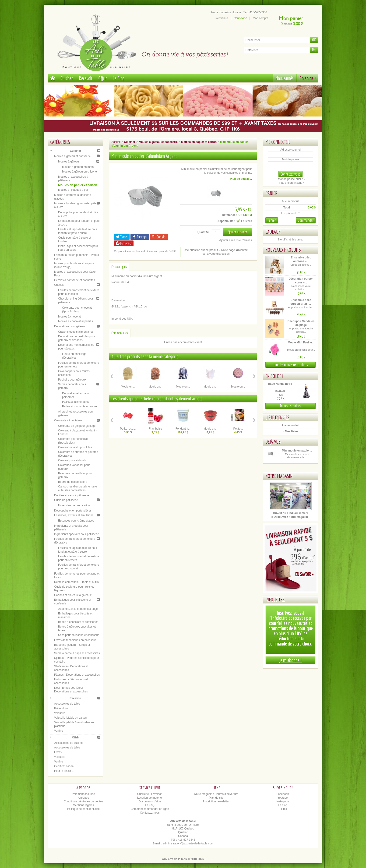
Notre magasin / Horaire (226, 12)
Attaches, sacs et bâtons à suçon (79, 609)
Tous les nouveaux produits (291, 365)
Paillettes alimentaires (76, 402)
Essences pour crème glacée (76, 521)
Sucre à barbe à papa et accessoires (77, 653)
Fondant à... (183, 429)
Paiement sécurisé (83, 794)
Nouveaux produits (283, 250)
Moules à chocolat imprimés (76, 321)
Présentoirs (61, 708)
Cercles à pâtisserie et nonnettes (75, 280)
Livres (58, 752)
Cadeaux (273, 232)
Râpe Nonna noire (280, 384)
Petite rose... (128, 429)
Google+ (159, 237)
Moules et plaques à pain (74, 190)
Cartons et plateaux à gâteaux (73, 595)
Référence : (230, 215)
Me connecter (278, 142)
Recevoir (86, 78)
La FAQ (150, 805)
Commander (306, 220)
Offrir (103, 78)
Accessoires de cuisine (68, 743)
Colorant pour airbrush (72, 460)
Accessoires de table (67, 704)
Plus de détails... (241, 179)
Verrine (59, 731)
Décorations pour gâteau (69, 326)
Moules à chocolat (69, 317)
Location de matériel (150, 798)
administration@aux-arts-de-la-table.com (188, 843)
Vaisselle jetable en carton (70, 718)
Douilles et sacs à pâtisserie (72, 495)
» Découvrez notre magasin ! (290, 517)
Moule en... (128, 387)
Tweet (122, 237)
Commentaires (120, 333)
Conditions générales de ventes (83, 801)
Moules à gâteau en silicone (79, 172)
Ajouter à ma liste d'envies (236, 240)
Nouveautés (285, 78)
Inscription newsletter (216, 801)
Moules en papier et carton (78, 185)
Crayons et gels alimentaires (76, 332)
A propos (83, 798)
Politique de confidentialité (83, 809)
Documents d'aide (150, 801)
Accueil (116, 142)
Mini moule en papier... (297, 451)
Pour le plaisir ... (64, 771)
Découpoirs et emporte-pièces (73, 511)
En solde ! (308, 78)
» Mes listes (290, 431)
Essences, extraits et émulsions (74, 515)
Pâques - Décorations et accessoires (77, 675)
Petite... (238, 429)
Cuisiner (67, 78)
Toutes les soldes (290, 406)
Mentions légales (83, 805)
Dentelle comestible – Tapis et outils (76, 582)
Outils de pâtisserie (66, 500)
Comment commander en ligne (150, 809)
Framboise (155, 429)
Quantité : (204, 232)
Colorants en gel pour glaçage (77, 426)
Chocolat (60, 285)
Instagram (283, 801)
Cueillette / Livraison (150, 794)
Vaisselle (60, 713)
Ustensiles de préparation (74, 505)
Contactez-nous (150, 813)
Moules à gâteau (69, 162)
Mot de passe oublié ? (292, 179)
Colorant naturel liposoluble (75, 447)
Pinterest (124, 243)
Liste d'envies (278, 417)
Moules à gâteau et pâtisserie (72, 156)
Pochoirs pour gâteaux (72, 380)
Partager (140, 237)
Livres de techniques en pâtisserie (75, 640)
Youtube (283, 798)
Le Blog (119, 78)
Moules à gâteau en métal (78, 167)
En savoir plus (119, 267)
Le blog (283, 805)
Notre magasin (279, 476)
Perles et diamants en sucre (79, 406)
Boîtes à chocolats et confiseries (78, 622)
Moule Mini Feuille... (301, 342)
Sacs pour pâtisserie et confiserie (79, 635)
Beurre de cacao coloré (73, 482)
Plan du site (216, 798)
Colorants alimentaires (68, 420)
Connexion (240, 18)
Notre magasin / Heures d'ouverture (216, 794)
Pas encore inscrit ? (292, 183)
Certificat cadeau (65, 766)
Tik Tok (283, 809)
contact (242, 250)
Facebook (283, 794)
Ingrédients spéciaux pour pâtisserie (77, 534)
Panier (271, 193)
